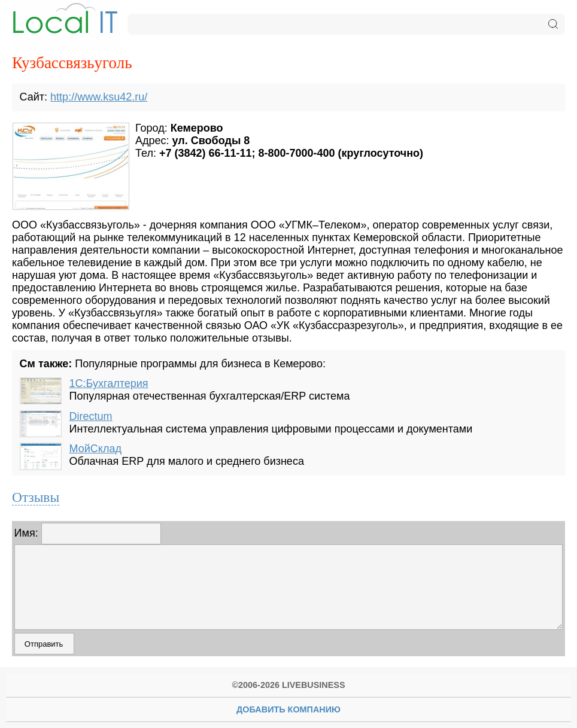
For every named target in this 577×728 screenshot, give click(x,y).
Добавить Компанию (288, 709)
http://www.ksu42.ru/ (99, 97)
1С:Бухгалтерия (109, 383)
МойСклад (95, 449)
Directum (91, 416)
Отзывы (36, 497)
